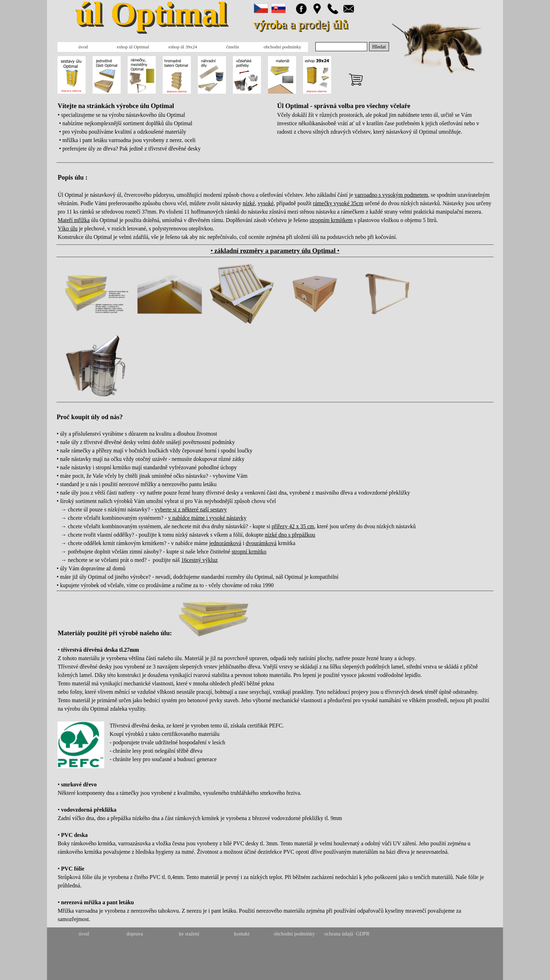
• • (275, 251)
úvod (83, 47)
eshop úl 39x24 (183, 47)
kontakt (242, 934)
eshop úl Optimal (133, 47)
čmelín (233, 47)
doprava (135, 934)
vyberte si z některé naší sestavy (191, 509)
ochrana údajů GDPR (347, 934)
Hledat (379, 47)
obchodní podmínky (283, 47)
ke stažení (189, 934)
